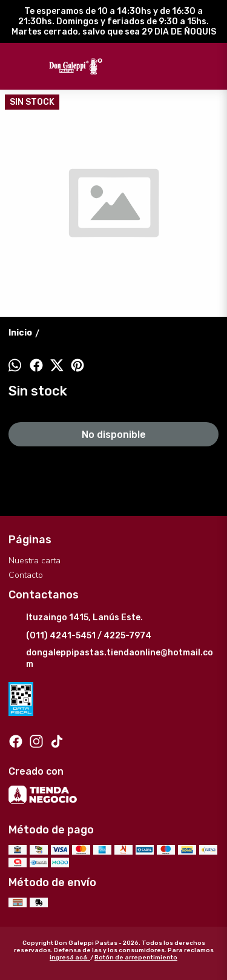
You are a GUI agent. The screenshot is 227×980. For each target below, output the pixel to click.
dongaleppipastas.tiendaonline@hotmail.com (111, 658)
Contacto (26, 575)
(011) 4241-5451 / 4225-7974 (80, 637)
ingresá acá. (70, 958)
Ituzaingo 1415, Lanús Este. (76, 618)
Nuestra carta (35, 561)
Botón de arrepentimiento (136, 958)
